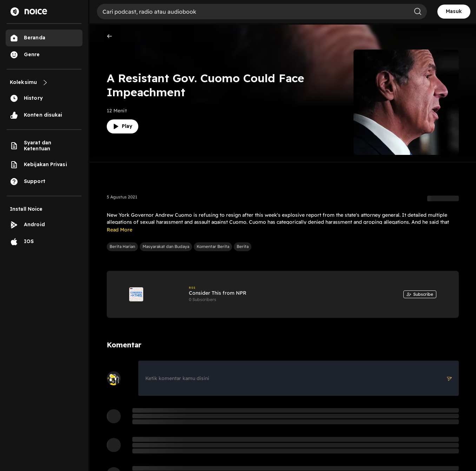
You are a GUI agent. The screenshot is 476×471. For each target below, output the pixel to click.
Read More (120, 230)
